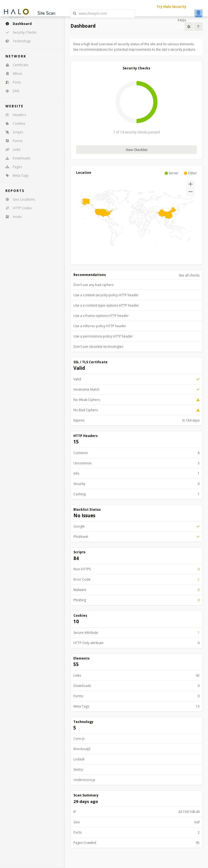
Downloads (16, 158)
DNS (11, 91)
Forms (12, 141)
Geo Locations (18, 199)
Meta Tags (15, 176)
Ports (11, 82)
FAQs (182, 20)
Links (11, 150)
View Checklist (137, 150)
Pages (12, 167)
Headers (14, 115)
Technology (16, 41)
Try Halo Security (172, 7)
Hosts (12, 217)
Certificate (15, 65)
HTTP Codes (17, 208)
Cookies (14, 123)
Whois (12, 74)
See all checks (189, 275)
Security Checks (19, 32)
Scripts (12, 132)
